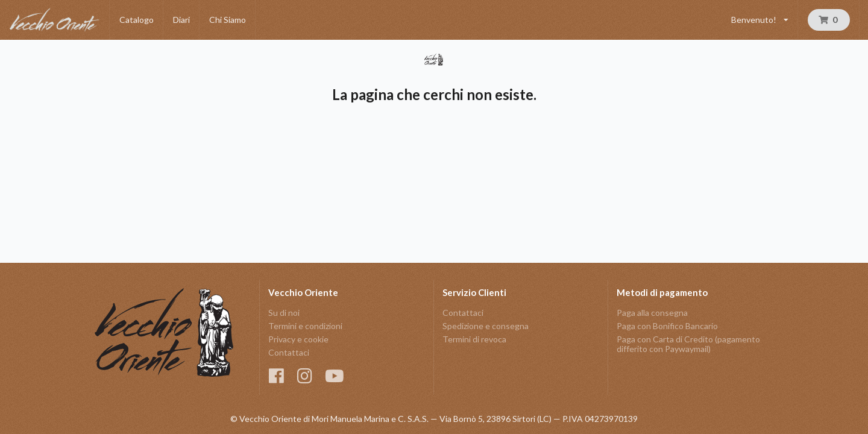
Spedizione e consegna (486, 326)
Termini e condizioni (305, 326)
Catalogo (137, 20)
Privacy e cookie (298, 339)
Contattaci (289, 352)
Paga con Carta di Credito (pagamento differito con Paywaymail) (688, 344)
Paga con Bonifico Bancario (667, 326)
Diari (181, 20)
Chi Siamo (228, 20)
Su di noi (284, 313)
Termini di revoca (474, 339)
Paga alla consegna (652, 313)
